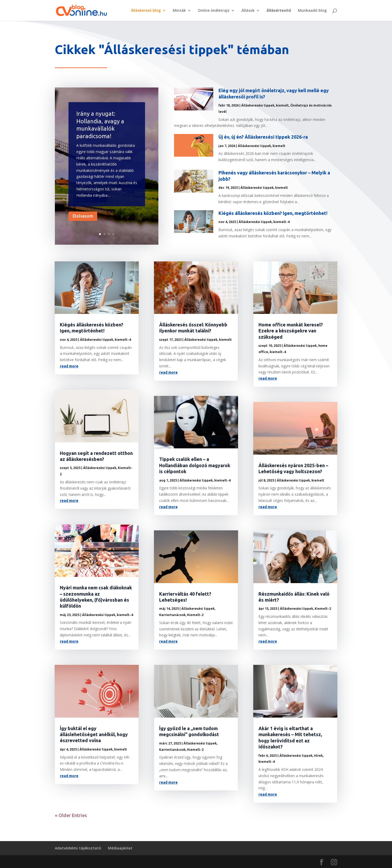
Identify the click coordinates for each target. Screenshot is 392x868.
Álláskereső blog (146, 11)
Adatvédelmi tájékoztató (78, 848)
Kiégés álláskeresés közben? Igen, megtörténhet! (273, 213)
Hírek (318, 755)
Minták (179, 11)
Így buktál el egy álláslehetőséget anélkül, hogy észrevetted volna (94, 734)
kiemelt (282, 105)
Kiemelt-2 (195, 615)
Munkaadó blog (312, 11)
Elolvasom (83, 226)
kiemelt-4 (281, 222)
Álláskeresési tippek (258, 105)
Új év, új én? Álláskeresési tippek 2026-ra (263, 137)
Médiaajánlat (120, 848)
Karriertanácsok (172, 615)
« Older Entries (71, 815)
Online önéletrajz (214, 11)
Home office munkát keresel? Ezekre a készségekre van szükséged (291, 331)
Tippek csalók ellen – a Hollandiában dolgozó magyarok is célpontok (195, 465)
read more (69, 366)
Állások (248, 11)
